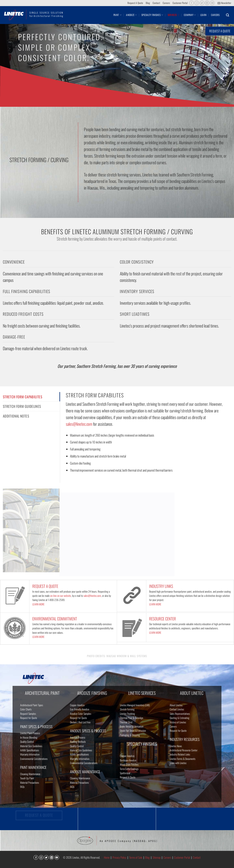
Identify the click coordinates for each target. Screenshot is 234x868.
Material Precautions (30, 782)
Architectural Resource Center (184, 750)
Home (107, 857)
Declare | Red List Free (80, 722)
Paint (117, 15)
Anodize (131, 15)
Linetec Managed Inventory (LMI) (135, 705)
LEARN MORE (38, 604)
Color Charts (26, 709)
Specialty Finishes (152, 15)
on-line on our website (61, 596)
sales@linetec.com (79, 424)
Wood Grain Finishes (129, 764)
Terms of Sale (136, 857)
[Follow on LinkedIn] (207, 3)
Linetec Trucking (127, 714)
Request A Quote (135, 3)
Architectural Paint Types (32, 705)
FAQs (22, 787)
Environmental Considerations (34, 759)
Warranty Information (30, 754)
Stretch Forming (127, 709)
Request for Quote (29, 718)
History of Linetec (178, 722)
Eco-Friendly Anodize (80, 709)
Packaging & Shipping (130, 735)
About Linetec (176, 705)
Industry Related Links (180, 754)
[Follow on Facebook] (191, 3)
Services (174, 15)
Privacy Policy (119, 857)
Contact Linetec (177, 709)
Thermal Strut (126, 722)
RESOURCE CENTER (163, 619)
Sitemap (157, 857)
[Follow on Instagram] (197, 3)
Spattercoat (125, 773)
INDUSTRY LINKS (161, 586)
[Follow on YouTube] (212, 3)
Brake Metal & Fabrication (132, 726)
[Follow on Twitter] (202, 3)
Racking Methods (78, 742)
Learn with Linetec (178, 763)
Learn (203, 15)
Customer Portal (180, 3)
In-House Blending (29, 737)
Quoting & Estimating (179, 718)
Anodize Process (78, 737)
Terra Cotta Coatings (129, 769)
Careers (166, 3)
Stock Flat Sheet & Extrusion (133, 731)
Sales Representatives (180, 714)
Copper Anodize (77, 705)
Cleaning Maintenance (30, 774)
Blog (148, 3)
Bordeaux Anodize (128, 760)
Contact (156, 3)
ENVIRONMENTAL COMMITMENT (55, 619)
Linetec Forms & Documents (183, 759)
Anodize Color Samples (81, 714)
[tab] (31, 397)
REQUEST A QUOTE (45, 586)
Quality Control (27, 742)
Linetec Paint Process (30, 733)
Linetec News (176, 746)
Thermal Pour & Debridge (132, 718)
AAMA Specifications (30, 750)
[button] (224, 3)
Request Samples (28, 714)
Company (190, 15)
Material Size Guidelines (31, 746)
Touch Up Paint (27, 778)
